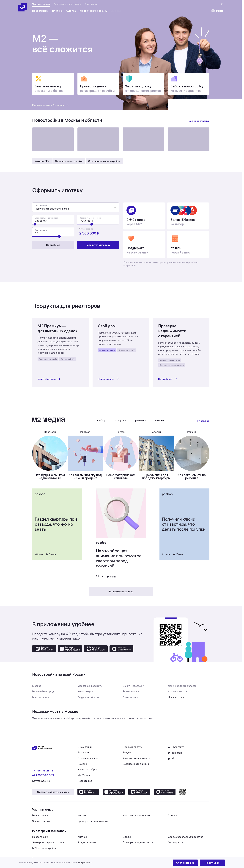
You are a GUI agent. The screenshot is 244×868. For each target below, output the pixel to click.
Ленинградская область (182, 688)
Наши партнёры (87, 771)
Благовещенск (41, 699)
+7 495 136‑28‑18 (43, 772)
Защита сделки (41, 823)
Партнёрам (91, 4)
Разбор (40, 496)
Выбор (102, 422)
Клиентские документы (137, 760)
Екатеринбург (131, 693)
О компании (85, 749)
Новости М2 (85, 783)
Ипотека (82, 817)
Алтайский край (177, 693)
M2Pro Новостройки (44, 850)
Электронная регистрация (48, 844)
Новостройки (40, 817)
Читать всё (203, 423)
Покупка (121, 422)
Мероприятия (176, 844)
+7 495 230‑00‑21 (43, 777)
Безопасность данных (136, 766)
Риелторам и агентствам (67, 4)
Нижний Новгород (43, 693)
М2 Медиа (84, 777)
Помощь (82, 766)
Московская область (90, 688)
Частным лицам (41, 4)
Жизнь (159, 422)
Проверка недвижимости (93, 823)
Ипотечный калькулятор (137, 817)
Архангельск (130, 699)
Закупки (127, 755)
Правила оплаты (133, 749)
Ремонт (141, 422)
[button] (96, 863)
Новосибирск (85, 693)
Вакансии (83, 755)
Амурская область (88, 699)
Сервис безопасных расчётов (186, 839)
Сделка (172, 817)
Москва (37, 688)
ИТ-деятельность (88, 760)
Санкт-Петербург (133, 688)
